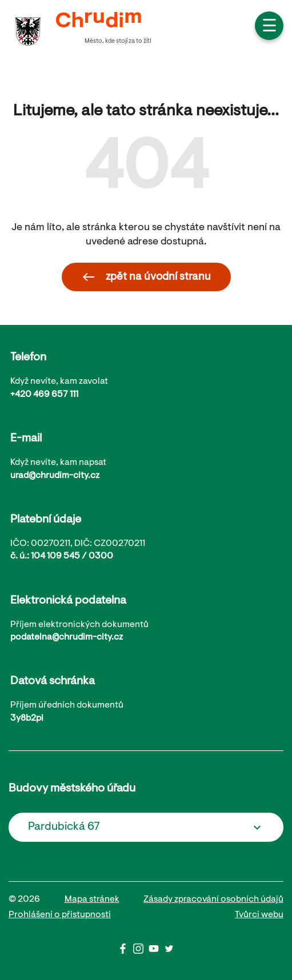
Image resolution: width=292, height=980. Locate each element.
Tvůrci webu (259, 915)
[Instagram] (141, 951)
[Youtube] (156, 951)
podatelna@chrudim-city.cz (67, 637)
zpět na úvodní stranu (146, 277)
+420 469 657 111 (44, 395)
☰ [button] (269, 27)
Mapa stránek (92, 899)
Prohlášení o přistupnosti (60, 915)
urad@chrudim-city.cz (55, 476)
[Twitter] (169, 951)
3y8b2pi (27, 718)
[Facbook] (125, 951)
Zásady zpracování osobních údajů (213, 899)
